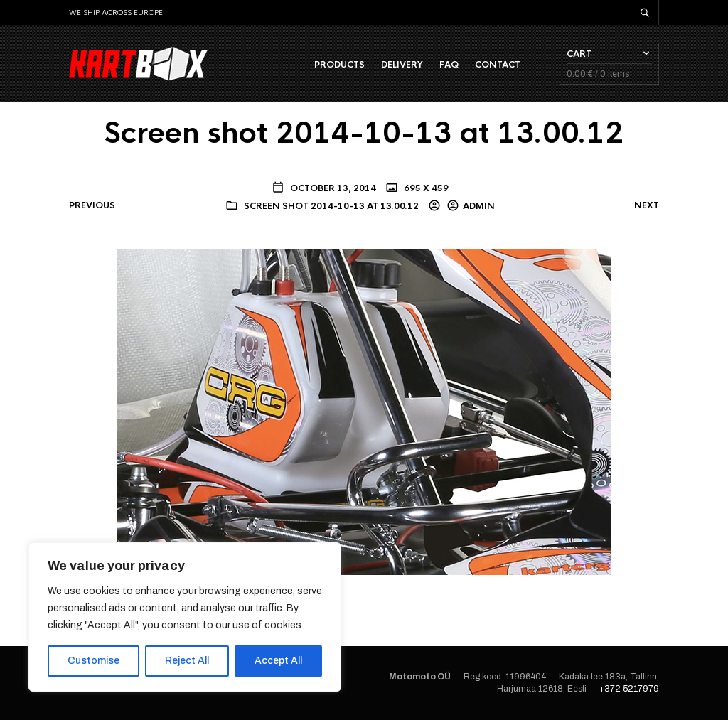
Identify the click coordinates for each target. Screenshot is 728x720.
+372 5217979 (629, 689)
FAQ (449, 65)
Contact (498, 65)
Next (647, 205)
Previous (92, 205)
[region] (185, 617)
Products (339, 65)
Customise (93, 661)
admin (479, 206)
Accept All (278, 661)
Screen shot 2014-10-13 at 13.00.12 (331, 206)
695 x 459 (425, 188)
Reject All (187, 661)
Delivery (402, 65)
